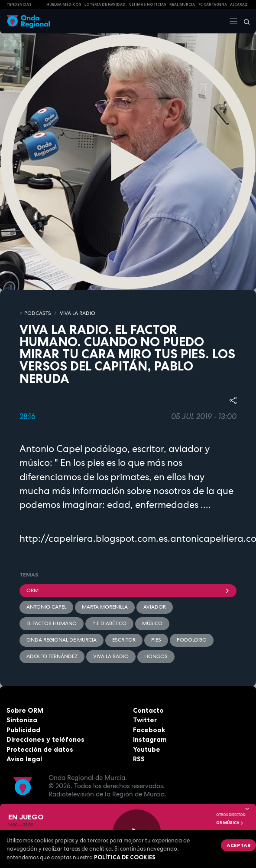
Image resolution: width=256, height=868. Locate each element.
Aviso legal (24, 759)
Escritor (124, 640)
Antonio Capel (46, 607)
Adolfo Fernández (52, 656)
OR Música (230, 823)
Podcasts (38, 313)
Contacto (148, 710)
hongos (156, 656)
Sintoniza (22, 720)
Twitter (145, 720)
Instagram (150, 739)
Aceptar (239, 845)
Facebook (149, 730)
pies (156, 640)
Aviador (155, 607)
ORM (128, 590)
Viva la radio (111, 656)
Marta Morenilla (105, 607)
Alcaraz (239, 4)
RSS (139, 759)
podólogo (192, 640)
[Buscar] (244, 21)
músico (152, 623)
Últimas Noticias (148, 4)
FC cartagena (213, 4)
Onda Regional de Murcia (62, 640)
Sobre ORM (25, 710)
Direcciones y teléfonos (45, 739)
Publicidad (23, 730)
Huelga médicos (64, 4)
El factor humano (52, 623)
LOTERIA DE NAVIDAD (105, 4)
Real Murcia (182, 4)
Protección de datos (40, 749)
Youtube (147, 749)
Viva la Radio (78, 313)
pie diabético (109, 623)
